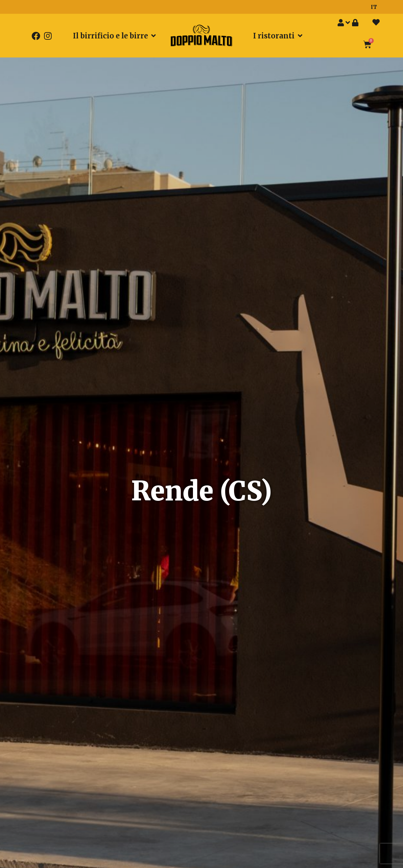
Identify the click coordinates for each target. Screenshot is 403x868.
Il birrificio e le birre (114, 36)
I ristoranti (278, 36)
